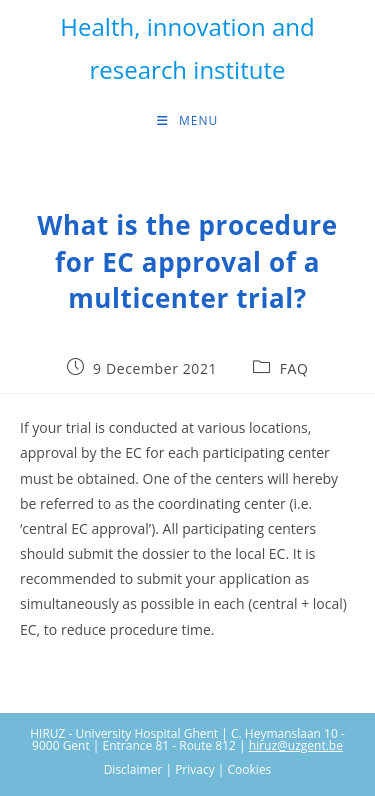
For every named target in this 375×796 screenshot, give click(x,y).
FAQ (294, 368)
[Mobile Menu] (187, 121)
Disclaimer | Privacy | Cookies (188, 769)
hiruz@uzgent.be (296, 745)
